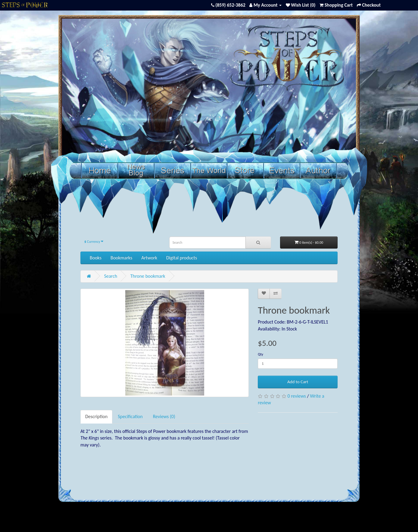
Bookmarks (121, 258)
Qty (260, 354)
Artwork (149, 258)
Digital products (182, 258)
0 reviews (296, 396)
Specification (130, 416)
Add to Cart (298, 382)
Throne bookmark (148, 276)
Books (96, 258)
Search (111, 276)
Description (96, 416)
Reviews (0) (164, 416)
